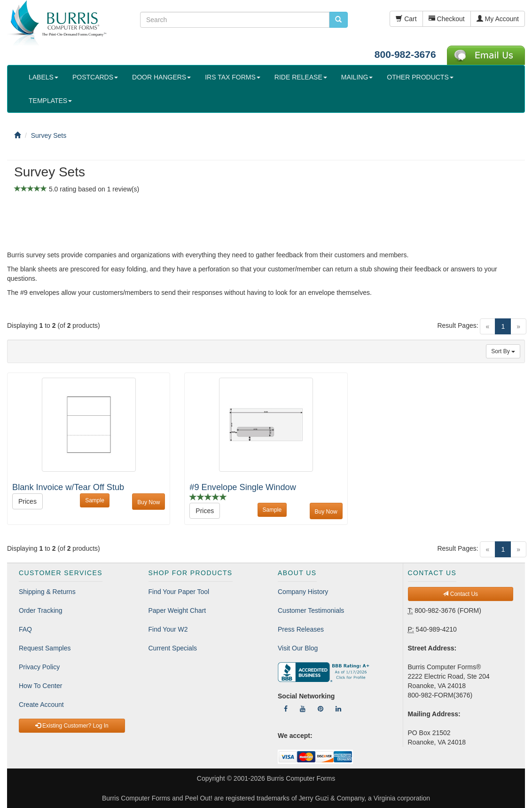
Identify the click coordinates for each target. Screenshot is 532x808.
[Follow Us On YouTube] (303, 709)
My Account (498, 19)
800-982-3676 (405, 54)
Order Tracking (41, 610)
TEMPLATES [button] (50, 101)
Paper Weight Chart (177, 610)
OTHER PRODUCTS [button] (420, 77)
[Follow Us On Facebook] (286, 709)
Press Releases (301, 629)
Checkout (447, 19)
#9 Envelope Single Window (243, 487)
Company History (303, 592)
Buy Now (149, 502)
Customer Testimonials (311, 610)
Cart (406, 19)
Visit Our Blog (298, 648)
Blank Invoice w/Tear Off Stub (68, 487)
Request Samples (45, 648)
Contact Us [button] (460, 594)
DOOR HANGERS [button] (161, 77)
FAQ (25, 629)
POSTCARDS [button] (95, 77)
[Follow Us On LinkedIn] (338, 709)
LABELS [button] (43, 77)
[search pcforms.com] (338, 20)
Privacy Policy (39, 667)
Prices (27, 501)
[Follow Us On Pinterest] (321, 709)
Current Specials (173, 648)
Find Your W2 (168, 629)
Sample (95, 500)
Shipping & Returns (47, 592)
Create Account (41, 705)
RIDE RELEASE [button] (301, 77)
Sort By (503, 351)
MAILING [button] (357, 77)
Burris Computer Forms (301, 778)
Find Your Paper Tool (179, 592)
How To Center (40, 686)
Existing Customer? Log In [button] (72, 726)
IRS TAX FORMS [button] (233, 77)
